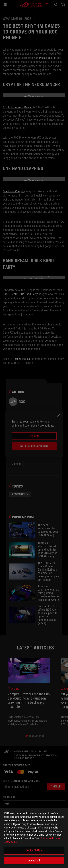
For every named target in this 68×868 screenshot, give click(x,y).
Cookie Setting (34, 850)
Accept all (34, 860)
